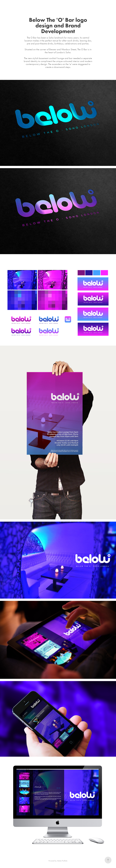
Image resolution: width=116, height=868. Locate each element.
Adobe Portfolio (62, 861)
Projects (7, 4)
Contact (24, 4)
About (16, 4)
